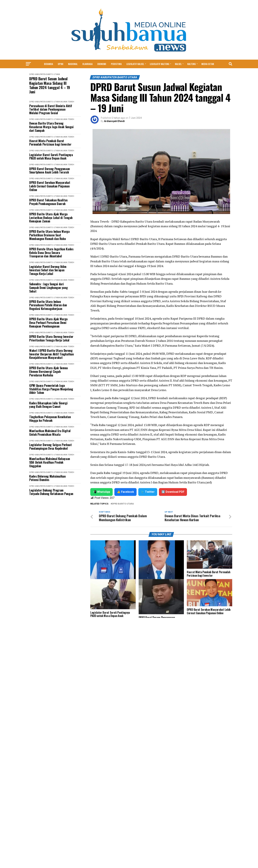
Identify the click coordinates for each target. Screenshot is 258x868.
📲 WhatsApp (101, 492)
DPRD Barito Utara (123, 504)
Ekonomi (102, 64)
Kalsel (178, 64)
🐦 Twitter (148, 492)
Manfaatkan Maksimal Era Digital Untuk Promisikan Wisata (50, 433)
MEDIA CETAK (208, 64)
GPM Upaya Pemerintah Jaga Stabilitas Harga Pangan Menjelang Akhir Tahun (51, 389)
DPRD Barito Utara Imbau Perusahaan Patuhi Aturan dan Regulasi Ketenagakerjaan (48, 305)
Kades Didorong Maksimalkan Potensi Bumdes (47, 478)
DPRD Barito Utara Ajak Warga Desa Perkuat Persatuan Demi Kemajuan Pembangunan (48, 323)
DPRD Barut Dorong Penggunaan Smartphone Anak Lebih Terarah (50, 170)
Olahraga (87, 64)
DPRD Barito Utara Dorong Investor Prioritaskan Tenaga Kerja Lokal (51, 338)
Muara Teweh (67, 102)
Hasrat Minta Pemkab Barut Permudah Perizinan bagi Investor (50, 143)
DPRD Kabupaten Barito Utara (45, 74)
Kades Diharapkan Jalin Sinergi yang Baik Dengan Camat (48, 405)
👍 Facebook (125, 492)
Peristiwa (116, 64)
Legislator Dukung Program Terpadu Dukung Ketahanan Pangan (51, 492)
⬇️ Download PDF (173, 492)
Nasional (73, 64)
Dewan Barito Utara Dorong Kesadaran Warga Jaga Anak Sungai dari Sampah (51, 127)
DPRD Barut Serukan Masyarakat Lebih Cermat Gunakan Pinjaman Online (50, 186)
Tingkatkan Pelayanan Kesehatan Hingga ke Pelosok (50, 419)
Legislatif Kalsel (135, 64)
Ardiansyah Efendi (114, 121)
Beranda (49, 64)
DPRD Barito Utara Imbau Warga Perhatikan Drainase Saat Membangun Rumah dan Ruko (49, 235)
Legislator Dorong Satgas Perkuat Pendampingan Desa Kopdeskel (50, 446)
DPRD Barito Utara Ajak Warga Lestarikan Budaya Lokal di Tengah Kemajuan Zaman (51, 218)
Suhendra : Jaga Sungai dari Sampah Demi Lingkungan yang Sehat (48, 288)
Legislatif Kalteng (160, 64)
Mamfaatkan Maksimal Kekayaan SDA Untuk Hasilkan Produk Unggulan (50, 462)
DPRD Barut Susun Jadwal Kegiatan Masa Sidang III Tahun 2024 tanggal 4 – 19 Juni (50, 85)
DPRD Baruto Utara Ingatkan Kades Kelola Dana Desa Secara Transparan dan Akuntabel (51, 253)
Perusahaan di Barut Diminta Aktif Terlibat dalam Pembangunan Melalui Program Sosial (51, 109)
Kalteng (192, 64)
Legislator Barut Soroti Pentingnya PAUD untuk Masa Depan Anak (51, 157)
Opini (61, 64)
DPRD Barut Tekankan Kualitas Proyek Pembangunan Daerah (48, 202)
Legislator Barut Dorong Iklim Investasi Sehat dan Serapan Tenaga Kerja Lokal (48, 270)
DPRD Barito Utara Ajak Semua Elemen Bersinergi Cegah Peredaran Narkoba (49, 371)
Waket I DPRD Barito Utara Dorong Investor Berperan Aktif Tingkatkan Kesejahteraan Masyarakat (52, 354)
